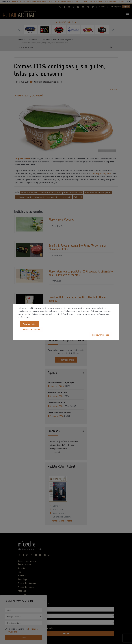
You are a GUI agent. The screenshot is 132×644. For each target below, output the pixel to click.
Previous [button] (19, 30)
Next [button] (113, 30)
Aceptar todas (29, 324)
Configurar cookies (101, 335)
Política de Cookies (32, 329)
